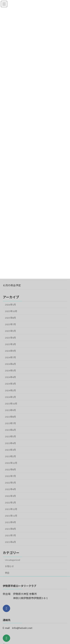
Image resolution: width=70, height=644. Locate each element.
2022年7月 (10, 476)
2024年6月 (10, 364)
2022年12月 (11, 463)
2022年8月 (10, 470)
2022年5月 (10, 483)
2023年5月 (10, 436)
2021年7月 (10, 535)
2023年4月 (10, 443)
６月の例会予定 (12, 285)
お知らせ (9, 566)
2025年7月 (10, 324)
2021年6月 (10, 542)
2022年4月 (10, 489)
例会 (7, 573)
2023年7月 (10, 423)
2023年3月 (10, 450)
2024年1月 (10, 397)
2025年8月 (10, 318)
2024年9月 (10, 351)
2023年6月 (10, 430)
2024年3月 (10, 384)
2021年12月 (11, 509)
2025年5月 (10, 331)
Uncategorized (13, 560)
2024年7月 (10, 357)
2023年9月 (10, 410)
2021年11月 (11, 516)
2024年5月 (10, 371)
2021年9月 (10, 522)
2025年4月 (10, 338)
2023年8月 (10, 417)
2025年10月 (11, 311)
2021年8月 (10, 529)
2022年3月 (10, 496)
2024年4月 (10, 377)
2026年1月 (10, 305)
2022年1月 (10, 503)
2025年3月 (10, 344)
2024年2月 (10, 390)
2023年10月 (11, 404)
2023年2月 (10, 456)
